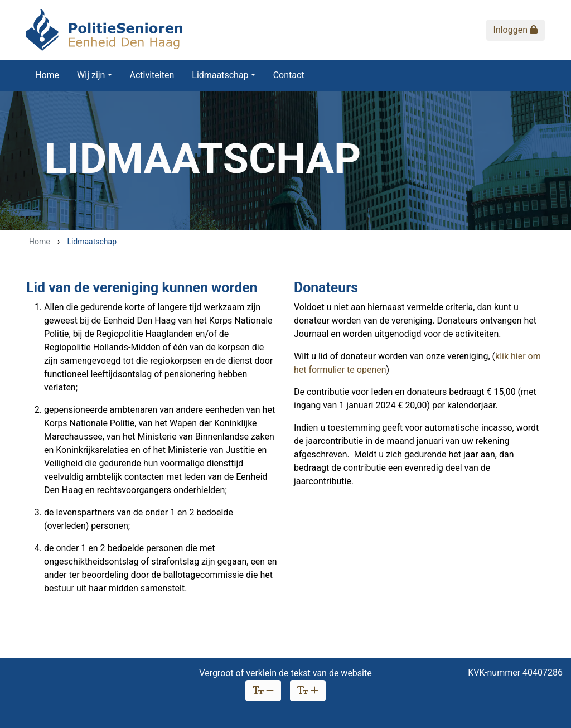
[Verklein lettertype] (263, 691)
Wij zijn (91, 75)
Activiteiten (152, 75)
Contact (289, 75)
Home (47, 75)
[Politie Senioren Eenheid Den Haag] (105, 30)
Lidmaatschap (220, 75)
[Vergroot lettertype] (308, 691)
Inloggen (516, 30)
